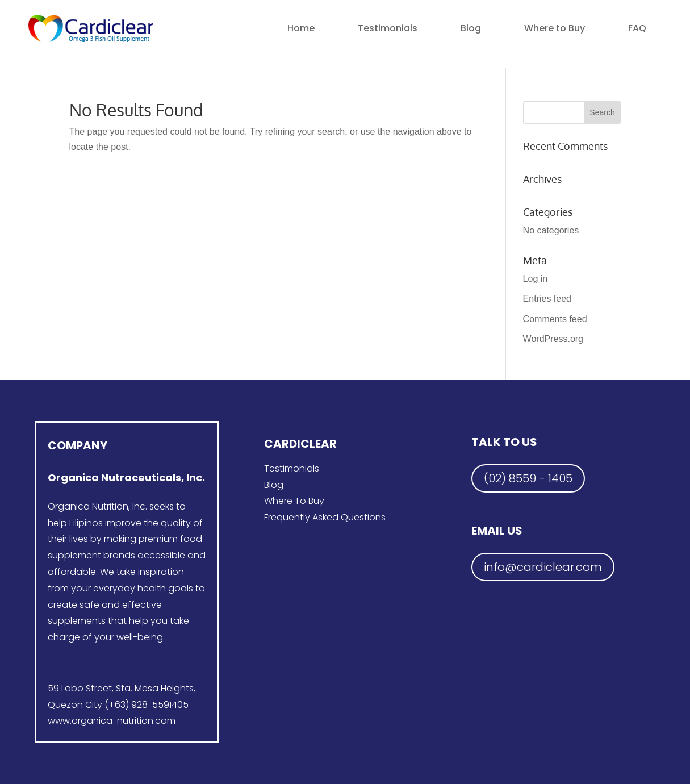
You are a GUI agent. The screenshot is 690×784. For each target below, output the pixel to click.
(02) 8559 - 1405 (528, 478)
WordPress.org (553, 339)
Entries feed (547, 299)
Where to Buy (555, 28)
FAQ (637, 28)
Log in (536, 279)
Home (301, 28)
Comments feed (555, 319)
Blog (471, 28)
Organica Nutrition (88, 506)
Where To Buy (294, 501)
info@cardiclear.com (543, 567)
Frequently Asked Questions (325, 517)
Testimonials (388, 28)
